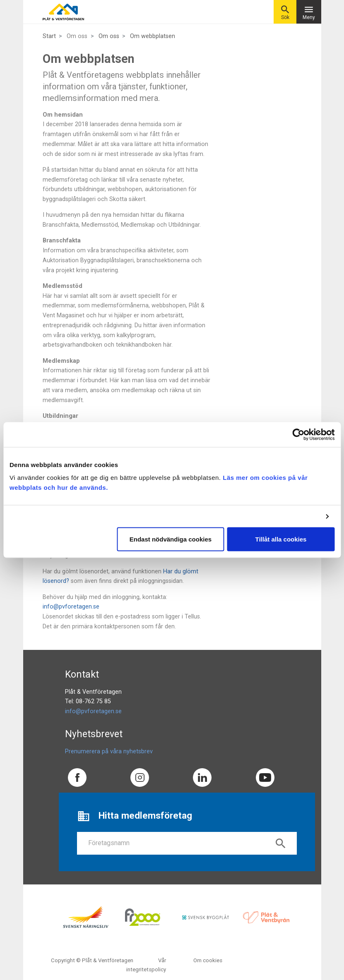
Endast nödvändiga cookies (171, 539)
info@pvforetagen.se (71, 607)
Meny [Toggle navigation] (309, 12)
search (281, 843)
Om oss (109, 36)
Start (49, 36)
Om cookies (208, 960)
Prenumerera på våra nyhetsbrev (109, 751)
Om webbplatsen (153, 36)
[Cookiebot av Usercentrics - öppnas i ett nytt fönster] (298, 434)
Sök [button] (285, 12)
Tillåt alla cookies (281, 539)
